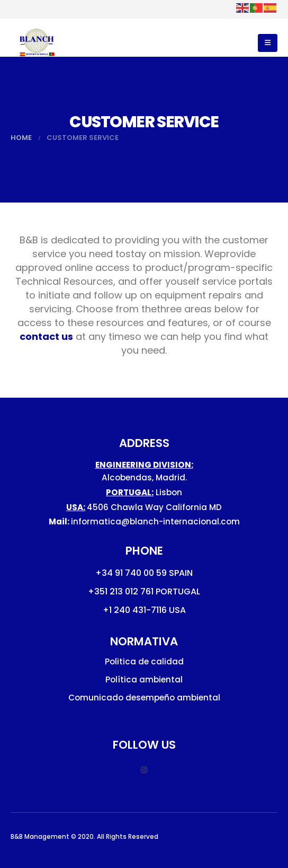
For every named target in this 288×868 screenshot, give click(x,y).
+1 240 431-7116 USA (144, 610)
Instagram (144, 770)
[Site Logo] (37, 43)
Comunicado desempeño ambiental (144, 698)
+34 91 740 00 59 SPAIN (144, 573)
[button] (268, 43)
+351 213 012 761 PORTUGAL (144, 591)
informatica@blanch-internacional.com (155, 521)
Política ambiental (144, 680)
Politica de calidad (144, 661)
